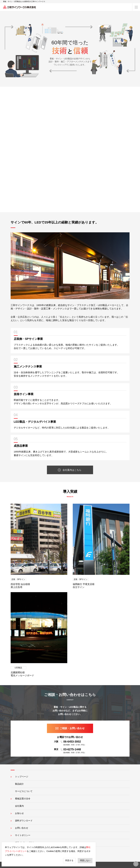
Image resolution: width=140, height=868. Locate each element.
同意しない (85, 860)
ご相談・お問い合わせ (72, 728)
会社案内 (19, 806)
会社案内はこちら (72, 471)
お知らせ (19, 813)
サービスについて (24, 791)
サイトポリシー (23, 835)
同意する (69, 860)
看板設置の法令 (23, 799)
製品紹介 (19, 784)
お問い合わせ (22, 828)
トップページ (22, 777)
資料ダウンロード (24, 821)
